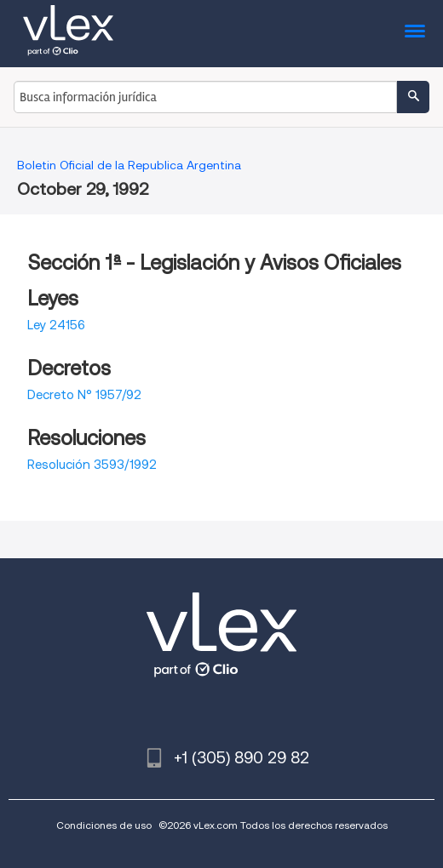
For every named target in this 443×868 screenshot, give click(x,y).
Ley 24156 (56, 325)
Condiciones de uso (104, 825)
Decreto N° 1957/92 (84, 395)
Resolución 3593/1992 (92, 465)
